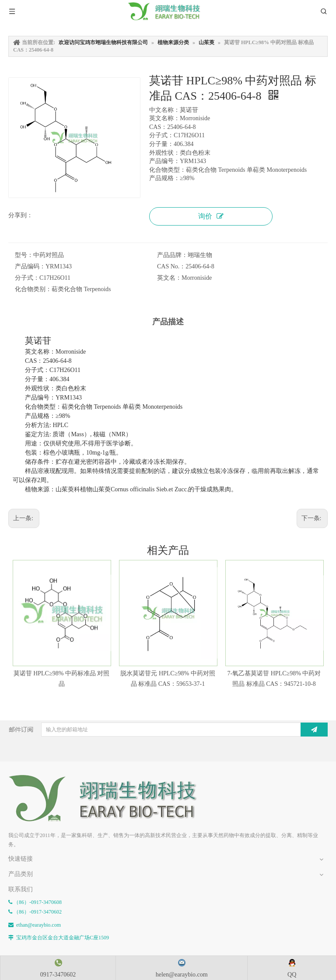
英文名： (169, 278)
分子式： (27, 278)
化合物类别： (33, 289)
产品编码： (30, 266)
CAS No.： (171, 266)
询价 (211, 216)
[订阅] (314, 730)
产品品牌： (172, 255)
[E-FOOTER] (109, 798)
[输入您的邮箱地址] (170, 730)
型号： (24, 255)
